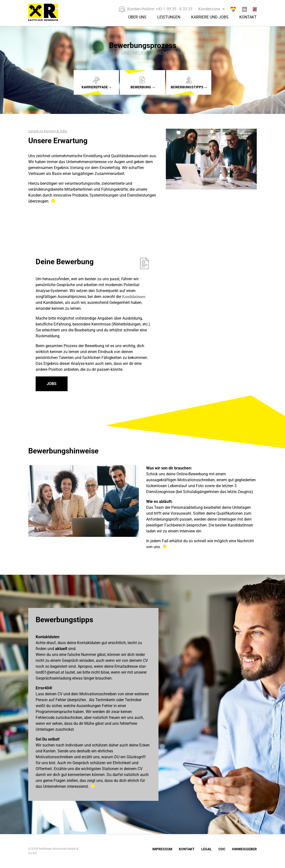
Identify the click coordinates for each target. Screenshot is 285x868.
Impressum (162, 849)
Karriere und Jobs (210, 17)
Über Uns (137, 17)
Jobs (52, 384)
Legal (207, 849)
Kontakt (248, 17)
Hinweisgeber (244, 849)
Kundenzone (211, 9)
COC (222, 849)
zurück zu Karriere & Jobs (48, 131)
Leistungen (169, 17)
